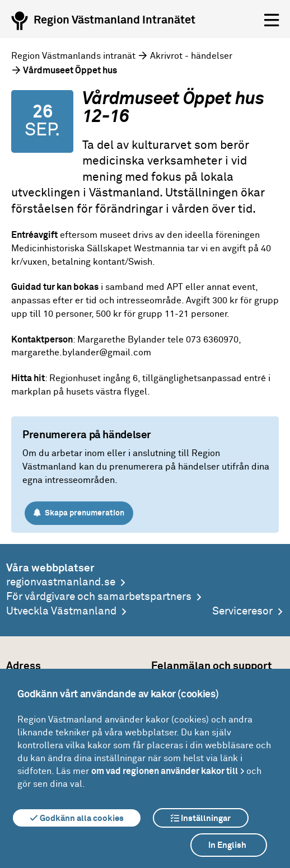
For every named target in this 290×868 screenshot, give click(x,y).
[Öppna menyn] (272, 21)
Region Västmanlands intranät (73, 56)
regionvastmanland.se (61, 582)
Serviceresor (242, 611)
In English (227, 845)
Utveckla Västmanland (61, 611)
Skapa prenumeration (79, 513)
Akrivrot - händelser (191, 56)
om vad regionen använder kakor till (165, 771)
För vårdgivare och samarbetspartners (99, 597)
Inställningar (201, 818)
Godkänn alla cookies (77, 818)
